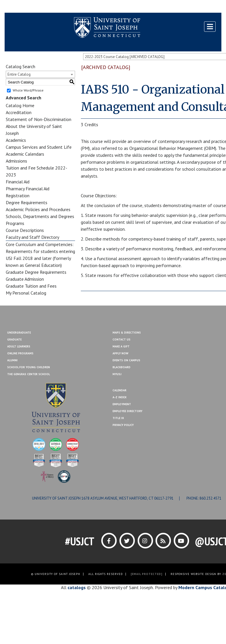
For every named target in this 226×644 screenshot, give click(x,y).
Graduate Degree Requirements (36, 272)
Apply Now (121, 353)
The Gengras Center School (29, 374)
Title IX (118, 418)
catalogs (77, 587)
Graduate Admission (25, 279)
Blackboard (19, 7)
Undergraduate (19, 333)
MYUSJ (40, 7)
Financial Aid (18, 182)
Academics (16, 140)
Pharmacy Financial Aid (28, 189)
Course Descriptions (25, 230)
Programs (15, 223)
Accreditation (19, 112)
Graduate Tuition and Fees (31, 286)
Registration (18, 196)
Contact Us (183, 7)
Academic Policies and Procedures (38, 209)
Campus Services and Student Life (39, 147)
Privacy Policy (123, 425)
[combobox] (40, 74)
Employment (122, 404)
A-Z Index (119, 397)
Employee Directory (127, 411)
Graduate (14, 339)
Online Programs (20, 353)
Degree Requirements (27, 202)
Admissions (16, 161)
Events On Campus (126, 360)
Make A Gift (121, 346)
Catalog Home (20, 105)
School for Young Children (29, 367)
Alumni (12, 360)
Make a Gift (208, 7)
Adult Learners (19, 346)
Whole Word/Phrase (28, 90)
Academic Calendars (25, 154)
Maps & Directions (127, 333)
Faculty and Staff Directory (32, 237)
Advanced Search (24, 98)
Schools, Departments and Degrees (40, 216)
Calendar (119, 390)
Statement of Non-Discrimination (39, 119)
